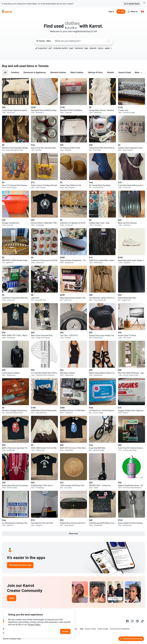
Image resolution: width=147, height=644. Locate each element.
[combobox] (80, 41)
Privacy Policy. (34, 625)
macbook (79, 48)
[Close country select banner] (144, 3)
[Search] (108, 41)
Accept (65, 631)
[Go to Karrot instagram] (132, 621)
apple (107, 48)
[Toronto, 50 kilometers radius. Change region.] (43, 41)
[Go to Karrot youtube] (137, 621)
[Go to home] (7, 12)
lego (86, 48)
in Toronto (42, 66)
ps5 (50, 48)
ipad (71, 48)
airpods (93, 48)
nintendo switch (61, 48)
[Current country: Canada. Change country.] (142, 12)
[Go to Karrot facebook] (127, 621)
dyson (101, 48)
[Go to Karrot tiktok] (142, 621)
